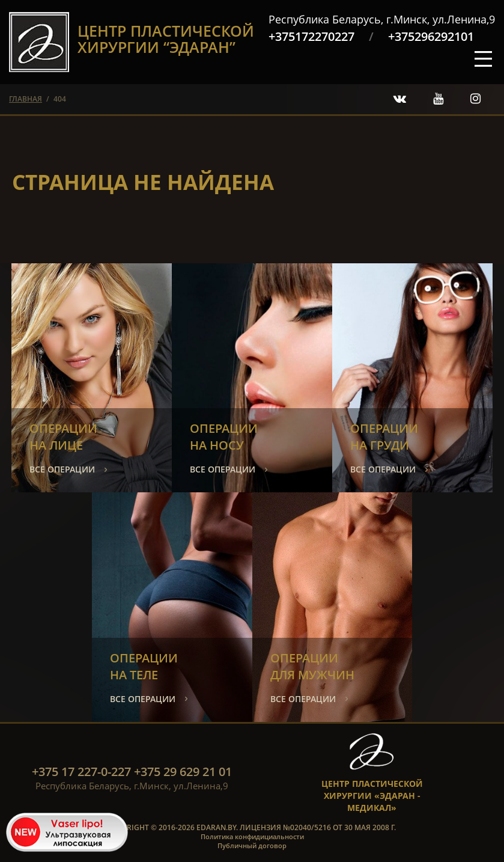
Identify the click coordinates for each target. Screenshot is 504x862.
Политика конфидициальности (252, 836)
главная (26, 99)
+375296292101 (431, 36)
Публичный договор (252, 845)
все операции (62, 469)
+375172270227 (311, 36)
